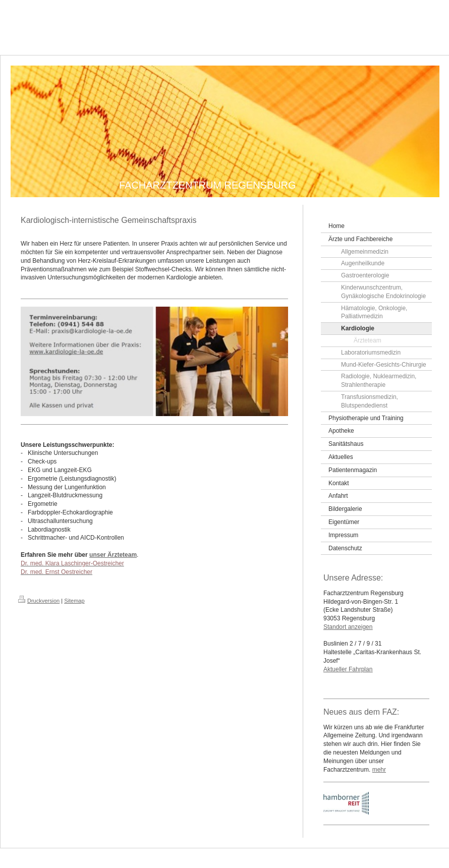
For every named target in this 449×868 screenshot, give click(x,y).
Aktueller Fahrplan (348, 669)
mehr (379, 770)
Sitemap (74, 601)
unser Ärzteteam (113, 555)
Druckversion (39, 601)
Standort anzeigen (348, 627)
